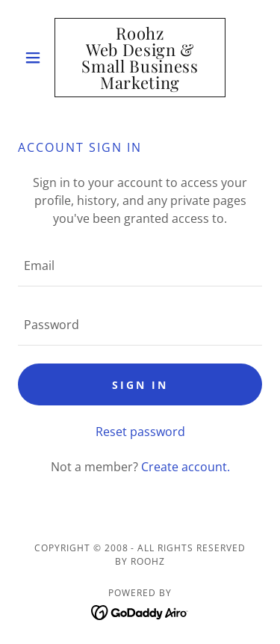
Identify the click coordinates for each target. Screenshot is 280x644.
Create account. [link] (186, 467)
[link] (140, 58)
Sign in (140, 385)
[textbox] (140, 266)
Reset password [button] (140, 432)
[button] (36, 58)
